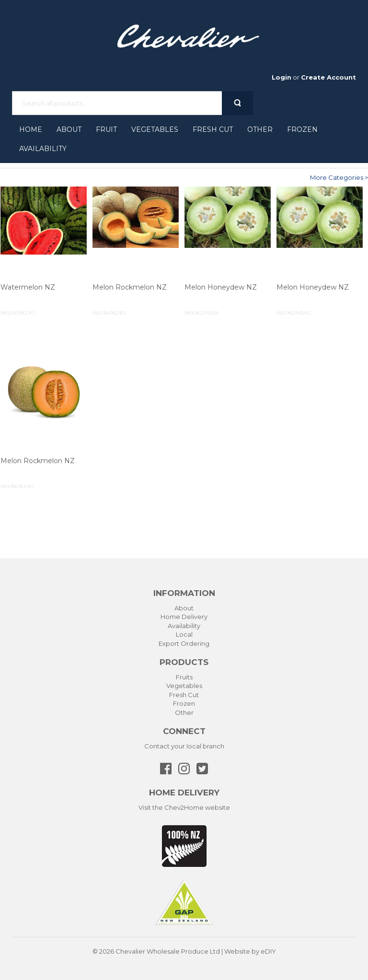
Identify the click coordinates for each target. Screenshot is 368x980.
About (69, 129)
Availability (43, 149)
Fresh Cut (213, 129)
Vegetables (155, 129)
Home (31, 129)
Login (282, 77)
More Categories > (339, 177)
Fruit (106, 129)
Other (260, 129)
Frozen (302, 129)
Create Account (328, 77)
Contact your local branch (184, 746)
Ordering (195, 643)
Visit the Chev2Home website (184, 807)
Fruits (184, 677)
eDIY (268, 951)
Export (169, 643)
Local (184, 634)
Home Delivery (184, 617)
